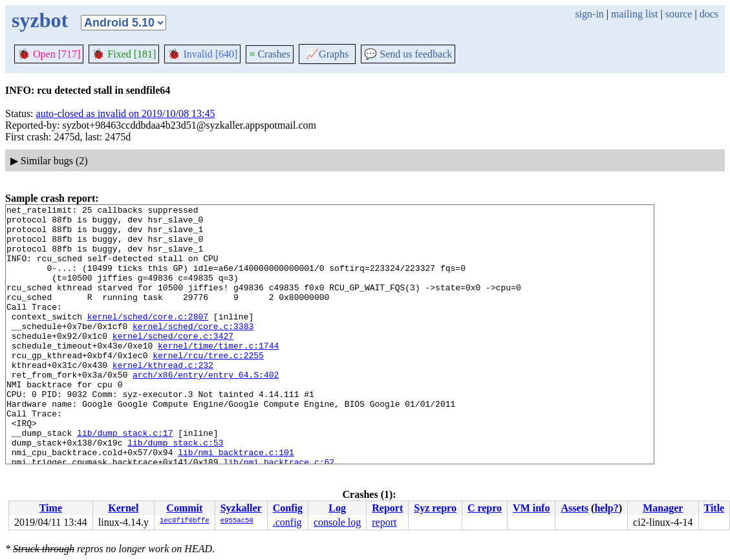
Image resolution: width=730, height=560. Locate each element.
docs (709, 14)
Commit (184, 508)
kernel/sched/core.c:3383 (193, 351)
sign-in (589, 14)
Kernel (123, 508)
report (384, 522)
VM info (531, 508)
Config (288, 508)
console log (337, 522)
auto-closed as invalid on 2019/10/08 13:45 (126, 113)
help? (606, 508)
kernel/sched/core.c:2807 (148, 339)
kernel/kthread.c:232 (163, 398)
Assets (574, 508)
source (679, 14)
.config (287, 522)
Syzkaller (241, 508)
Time (51, 508)
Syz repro (435, 508)
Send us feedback (408, 54)
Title (714, 508)
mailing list (634, 14)
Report (387, 508)
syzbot (40, 20)
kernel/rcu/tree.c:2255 (208, 386)
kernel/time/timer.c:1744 (218, 374)
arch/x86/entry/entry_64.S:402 (206, 409)
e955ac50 (237, 521)
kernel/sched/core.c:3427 (173, 363)
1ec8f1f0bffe (185, 521)
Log (337, 508)
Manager (663, 508)
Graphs (327, 54)
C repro (485, 508)
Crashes (270, 54)
